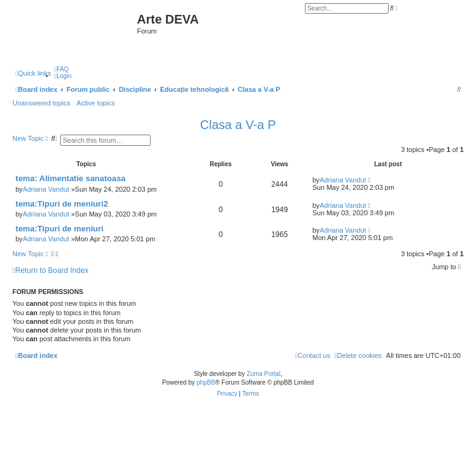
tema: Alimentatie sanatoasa (71, 178)
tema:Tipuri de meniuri (59, 229)
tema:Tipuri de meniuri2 (62, 204)
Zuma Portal (263, 374)
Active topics (96, 103)
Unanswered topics (42, 103)
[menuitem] (61, 69)
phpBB (206, 382)
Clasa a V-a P (238, 125)
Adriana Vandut (46, 189)
